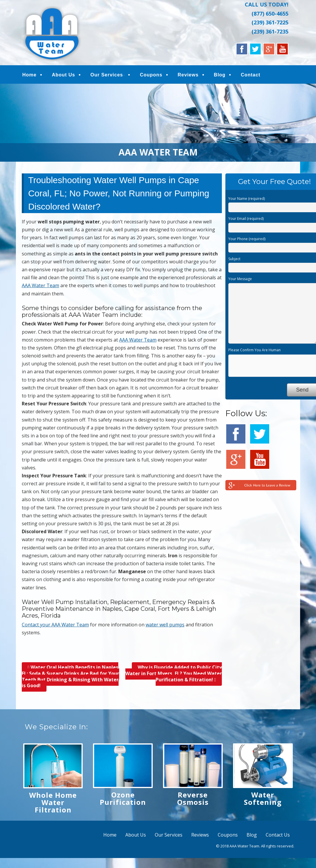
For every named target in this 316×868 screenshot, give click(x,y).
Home (29, 75)
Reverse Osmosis (193, 798)
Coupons (151, 75)
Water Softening (263, 798)
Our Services (107, 75)
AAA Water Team (40, 285)
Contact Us (278, 835)
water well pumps (165, 625)
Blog (219, 75)
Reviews (188, 75)
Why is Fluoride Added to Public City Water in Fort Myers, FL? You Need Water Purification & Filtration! (174, 673)
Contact (250, 75)
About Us (63, 75)
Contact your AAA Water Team (55, 625)
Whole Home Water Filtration (53, 802)
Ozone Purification (123, 798)
